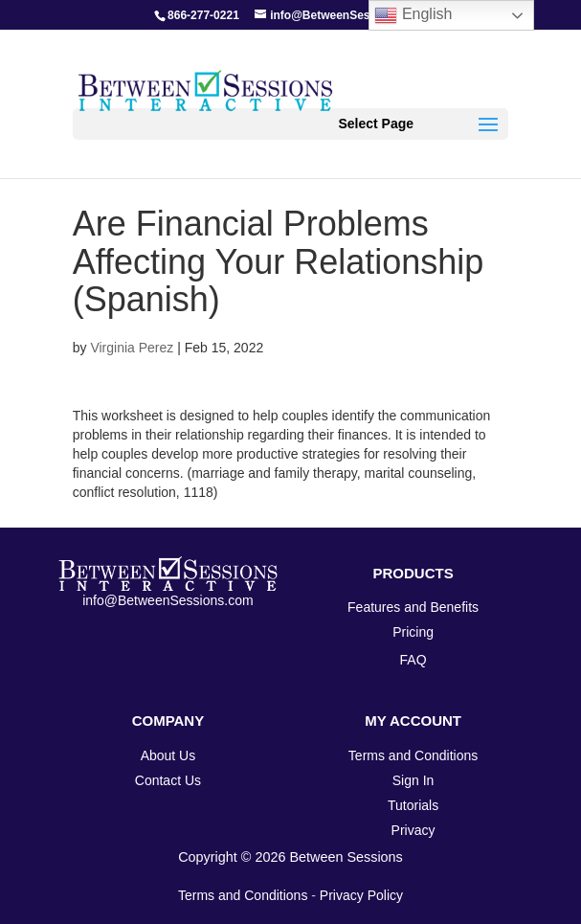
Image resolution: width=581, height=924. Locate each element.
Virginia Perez (132, 348)
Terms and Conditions (243, 895)
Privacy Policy (361, 895)
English (413, 15)
